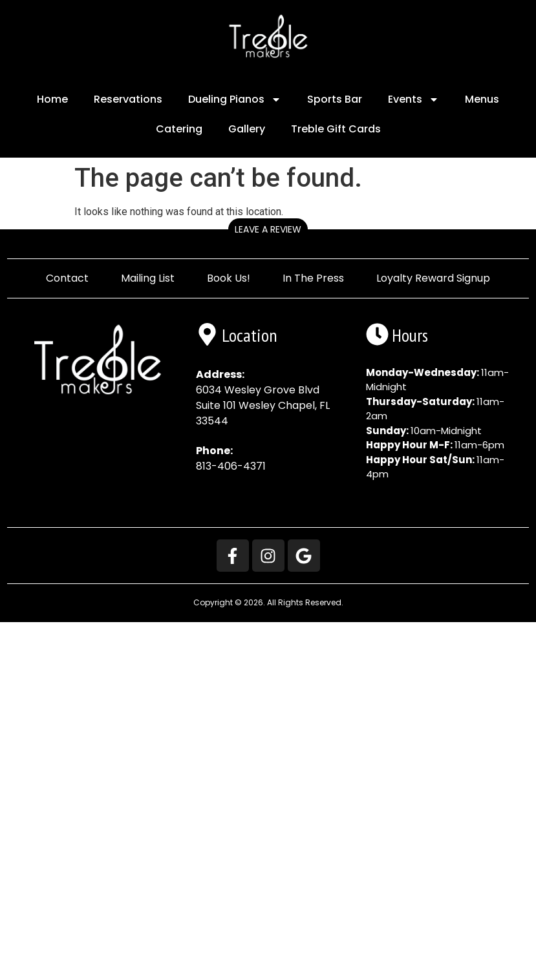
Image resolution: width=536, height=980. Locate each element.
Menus (482, 99)
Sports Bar (335, 99)
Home (52, 99)
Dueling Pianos (235, 99)
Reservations (128, 99)
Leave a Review (268, 229)
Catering (179, 129)
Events (413, 99)
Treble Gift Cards (336, 129)
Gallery (247, 129)
